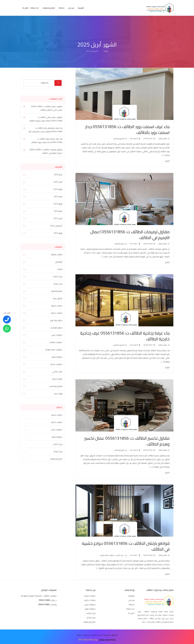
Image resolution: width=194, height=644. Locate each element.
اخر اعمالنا (35, 8)
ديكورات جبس (57, 335)
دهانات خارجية (57, 306)
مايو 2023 (58, 211)
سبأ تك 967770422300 (88, 639)
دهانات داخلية (57, 313)
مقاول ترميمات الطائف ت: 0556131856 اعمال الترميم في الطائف (128, 234)
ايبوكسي (59, 262)
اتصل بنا (26, 8)
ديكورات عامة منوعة (107, 554)
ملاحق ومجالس (119, 138)
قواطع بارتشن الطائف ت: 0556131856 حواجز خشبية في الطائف (129, 545)
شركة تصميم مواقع (107, 639)
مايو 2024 (58, 196)
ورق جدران (58, 393)
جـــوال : (53, 599)
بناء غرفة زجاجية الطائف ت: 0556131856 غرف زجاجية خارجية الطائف (129, 335)
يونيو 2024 (58, 189)
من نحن (71, 8)
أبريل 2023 (58, 218)
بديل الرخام (58, 284)
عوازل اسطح (57, 379)
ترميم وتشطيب (119, 243)
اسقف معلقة (57, 254)
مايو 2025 (58, 174)
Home (106, 51)
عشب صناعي (57, 371)
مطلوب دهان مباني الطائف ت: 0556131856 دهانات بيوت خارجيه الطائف (46, 119)
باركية (60, 269)
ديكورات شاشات (56, 342)
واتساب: (47, 603)
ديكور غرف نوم (56, 320)
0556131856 (44, 599)
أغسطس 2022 (56, 226)
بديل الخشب (119, 554)
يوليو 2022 (58, 233)
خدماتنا (61, 8)
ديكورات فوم (57, 357)
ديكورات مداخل (56, 364)
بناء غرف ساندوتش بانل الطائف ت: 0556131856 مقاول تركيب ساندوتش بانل (45, 130)
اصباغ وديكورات (49, 8)
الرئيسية (81, 8)
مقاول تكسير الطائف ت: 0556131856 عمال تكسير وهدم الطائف (124, 440)
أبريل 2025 (58, 182)
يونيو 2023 (58, 204)
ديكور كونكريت (56, 328)
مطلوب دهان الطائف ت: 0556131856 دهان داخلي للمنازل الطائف (47, 108)
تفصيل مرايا (58, 298)
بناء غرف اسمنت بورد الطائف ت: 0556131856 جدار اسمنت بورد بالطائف (125, 129)
